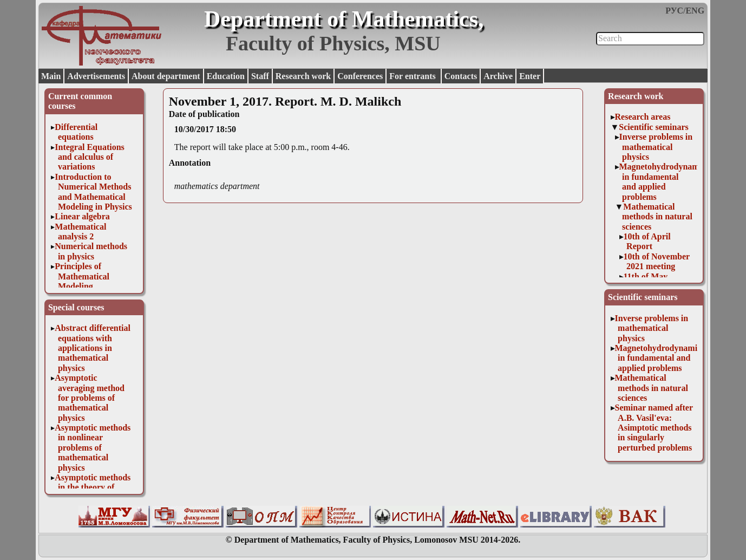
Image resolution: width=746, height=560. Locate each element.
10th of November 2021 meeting (657, 261)
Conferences (360, 76)
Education (226, 76)
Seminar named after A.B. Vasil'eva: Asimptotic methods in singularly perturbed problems (654, 428)
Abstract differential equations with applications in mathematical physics (93, 348)
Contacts (461, 76)
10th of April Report (647, 241)
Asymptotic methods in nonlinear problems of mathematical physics (93, 448)
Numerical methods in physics (91, 251)
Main (51, 76)
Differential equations (76, 132)
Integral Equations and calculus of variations (89, 157)
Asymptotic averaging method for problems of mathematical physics (90, 398)
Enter (530, 76)
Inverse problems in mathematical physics (656, 147)
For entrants (413, 76)
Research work (303, 76)
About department (166, 76)
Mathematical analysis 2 (80, 232)
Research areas (643, 117)
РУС (674, 11)
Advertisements (96, 76)
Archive (498, 76)
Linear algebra (82, 216)
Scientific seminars (653, 127)
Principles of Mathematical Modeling (82, 276)
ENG (695, 11)
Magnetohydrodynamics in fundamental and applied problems (664, 181)
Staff (260, 76)
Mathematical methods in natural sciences (657, 217)
